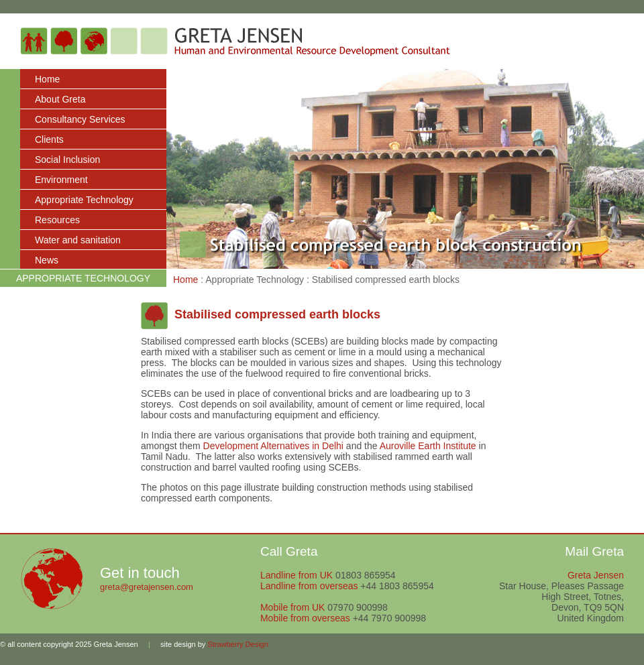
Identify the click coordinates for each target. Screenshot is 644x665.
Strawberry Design (237, 644)
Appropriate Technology (84, 200)
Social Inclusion (67, 160)
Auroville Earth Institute (428, 446)
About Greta (60, 99)
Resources (57, 220)
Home (47, 79)
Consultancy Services (80, 119)
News (47, 260)
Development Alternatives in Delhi (273, 446)
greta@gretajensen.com (147, 587)
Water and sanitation (78, 240)
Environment (61, 180)
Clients (49, 139)
